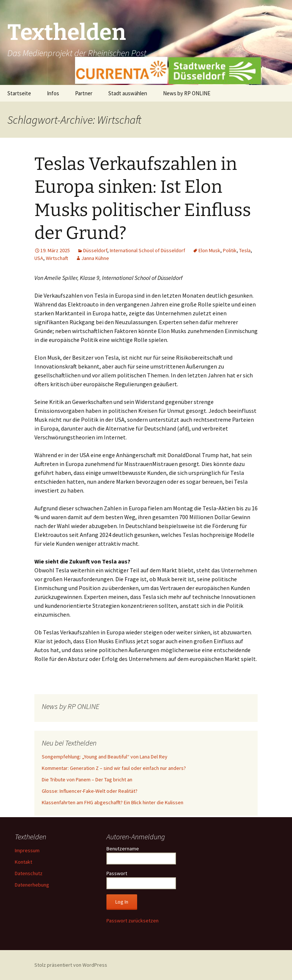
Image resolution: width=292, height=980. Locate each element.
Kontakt (23, 862)
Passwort (117, 873)
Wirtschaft (57, 258)
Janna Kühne (95, 258)
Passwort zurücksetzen (133, 921)
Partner (84, 93)
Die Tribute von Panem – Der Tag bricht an (87, 779)
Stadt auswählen (128, 93)
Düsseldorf (95, 250)
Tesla (245, 250)
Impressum (27, 850)
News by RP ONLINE (187, 93)
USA (39, 258)
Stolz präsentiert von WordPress (71, 965)
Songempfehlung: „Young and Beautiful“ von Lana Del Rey (105, 757)
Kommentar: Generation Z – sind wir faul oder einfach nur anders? (114, 768)
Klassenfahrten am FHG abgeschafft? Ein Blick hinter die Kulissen (113, 802)
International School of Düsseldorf (147, 250)
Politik (230, 250)
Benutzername (123, 849)
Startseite (19, 93)
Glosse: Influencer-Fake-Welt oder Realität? (90, 791)
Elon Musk (209, 250)
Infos (53, 93)
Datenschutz (29, 873)
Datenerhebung (32, 885)
